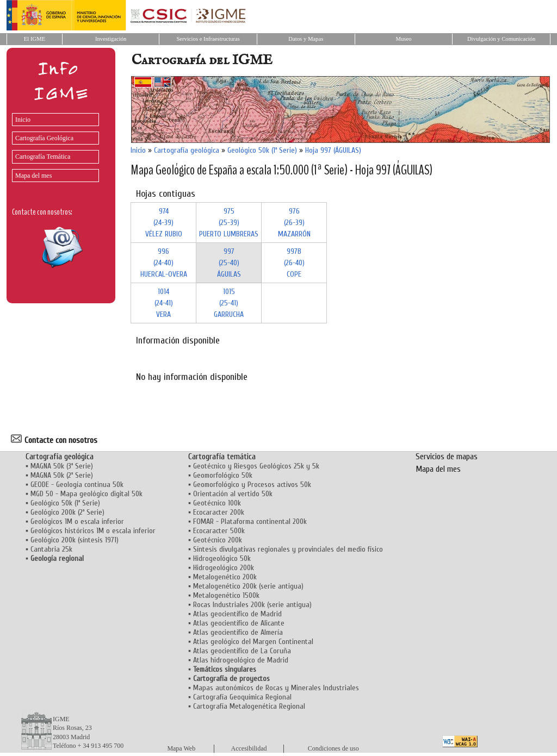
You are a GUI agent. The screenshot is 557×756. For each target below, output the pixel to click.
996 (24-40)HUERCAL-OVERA (164, 263)
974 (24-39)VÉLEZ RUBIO (164, 223)
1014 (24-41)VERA (164, 303)
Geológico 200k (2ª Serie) (67, 512)
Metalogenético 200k (225, 577)
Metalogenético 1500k (226, 595)
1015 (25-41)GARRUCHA (229, 303)
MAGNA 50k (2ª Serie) (62, 475)
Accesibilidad (249, 748)
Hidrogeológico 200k (224, 568)
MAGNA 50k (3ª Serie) (62, 466)
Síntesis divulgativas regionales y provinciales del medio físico (288, 549)
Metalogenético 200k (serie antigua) (248, 586)
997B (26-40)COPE (294, 263)
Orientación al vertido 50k (233, 494)
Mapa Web (181, 748)
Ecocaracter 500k (219, 531)
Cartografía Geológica (44, 138)
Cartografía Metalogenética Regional (249, 706)
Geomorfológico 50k (223, 475)
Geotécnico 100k (217, 503)
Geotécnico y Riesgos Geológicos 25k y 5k (256, 466)
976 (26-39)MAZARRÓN (294, 223)
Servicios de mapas (447, 457)
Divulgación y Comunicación (501, 39)
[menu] (53, 145)
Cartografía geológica (187, 150)
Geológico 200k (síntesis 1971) (75, 540)
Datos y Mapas (306, 39)
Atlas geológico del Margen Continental (253, 642)
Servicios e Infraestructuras (208, 39)
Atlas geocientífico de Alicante (239, 623)
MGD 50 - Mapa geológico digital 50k (86, 494)
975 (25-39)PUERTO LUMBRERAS (229, 223)
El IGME (35, 39)
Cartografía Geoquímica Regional (242, 697)
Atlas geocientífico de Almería (238, 632)
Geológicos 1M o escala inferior (77, 521)
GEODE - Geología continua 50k (77, 485)
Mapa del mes (33, 176)
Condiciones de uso (333, 748)
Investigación (111, 39)
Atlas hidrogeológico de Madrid (241, 660)
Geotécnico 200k (218, 540)
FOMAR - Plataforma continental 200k (250, 521)
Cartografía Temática (43, 157)
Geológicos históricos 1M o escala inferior (93, 531)
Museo (403, 39)
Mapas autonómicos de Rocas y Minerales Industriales (276, 688)
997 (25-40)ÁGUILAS (229, 263)
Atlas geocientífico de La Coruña (242, 651)
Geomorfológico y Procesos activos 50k (252, 485)
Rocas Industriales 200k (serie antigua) (252, 605)
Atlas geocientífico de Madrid (237, 614)
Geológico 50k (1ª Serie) (262, 150)
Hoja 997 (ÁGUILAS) (333, 150)
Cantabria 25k (51, 549)
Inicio (23, 120)
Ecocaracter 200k (219, 512)
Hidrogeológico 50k (222, 558)
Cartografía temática (222, 457)
